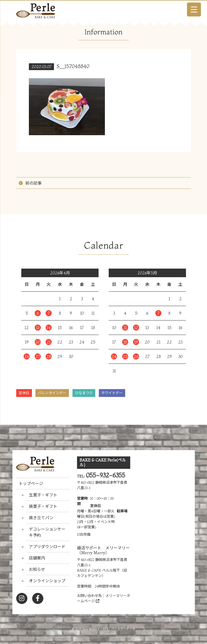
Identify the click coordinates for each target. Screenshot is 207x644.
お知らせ (37, 569)
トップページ (31, 484)
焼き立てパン (41, 518)
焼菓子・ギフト (43, 506)
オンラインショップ (47, 581)
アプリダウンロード (47, 547)
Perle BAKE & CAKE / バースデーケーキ (109, 629)
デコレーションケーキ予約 (47, 532)
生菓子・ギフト (43, 495)
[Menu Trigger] (194, 9)
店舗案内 (37, 558)
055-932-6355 (106, 475)
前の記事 (33, 183)
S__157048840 (73, 66)
